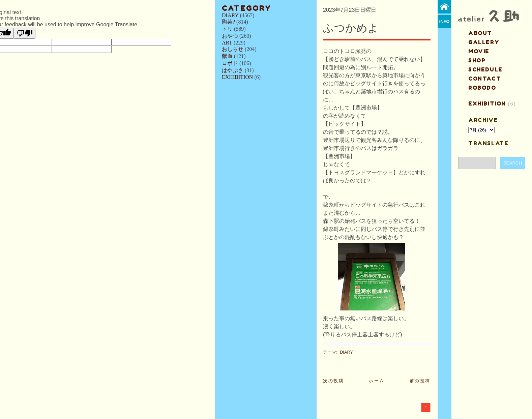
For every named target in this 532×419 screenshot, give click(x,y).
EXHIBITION (237, 77)
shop (477, 60)
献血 (227, 56)
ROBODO (482, 88)
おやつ (230, 36)
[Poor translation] (25, 33)
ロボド (230, 63)
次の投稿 (333, 381)
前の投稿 (420, 381)
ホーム (377, 381)
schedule (485, 69)
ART (227, 43)
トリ (227, 29)
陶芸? (228, 22)
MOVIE (479, 51)
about (480, 33)
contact (485, 79)
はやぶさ (233, 70)
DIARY (230, 15)
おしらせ (233, 49)
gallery (484, 42)
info (445, 21)
